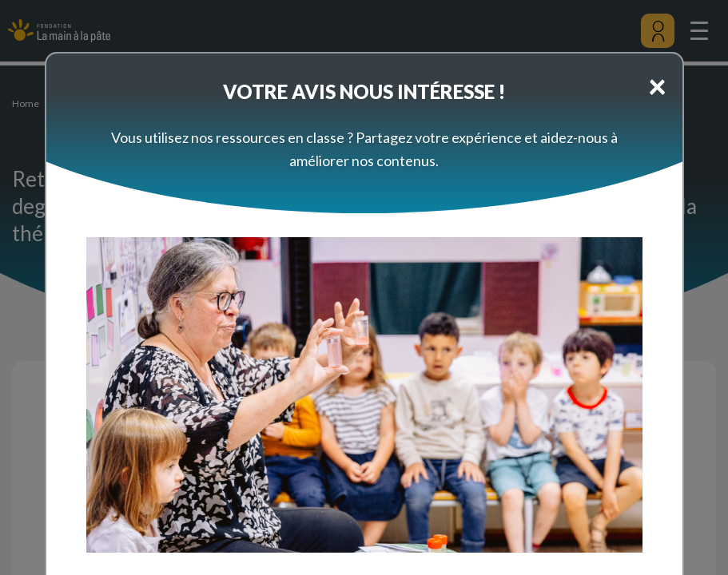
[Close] (657, 85)
